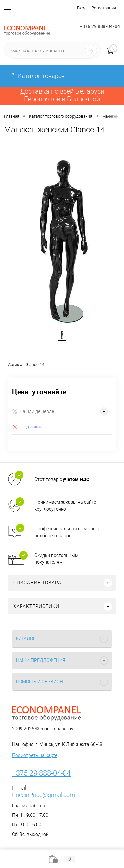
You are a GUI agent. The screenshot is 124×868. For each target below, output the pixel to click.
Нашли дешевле (33, 411)
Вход (82, 8)
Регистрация (104, 8)
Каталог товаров (34, 76)
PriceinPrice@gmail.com (43, 795)
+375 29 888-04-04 (100, 26)
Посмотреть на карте (35, 755)
